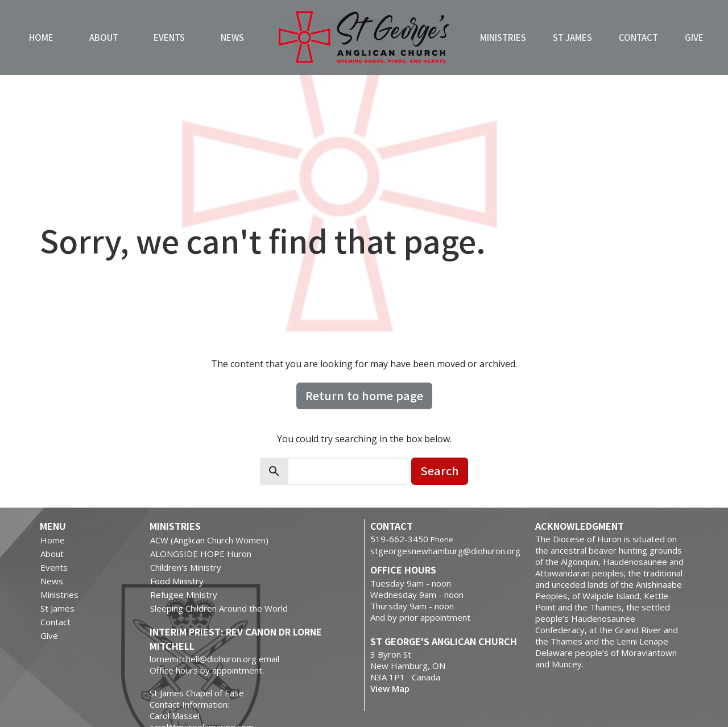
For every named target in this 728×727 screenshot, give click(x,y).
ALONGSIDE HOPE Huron (201, 554)
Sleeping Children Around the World (219, 608)
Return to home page (364, 395)
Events (169, 37)
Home (41, 37)
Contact (638, 37)
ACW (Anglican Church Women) (209, 540)
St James (572, 37)
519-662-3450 (399, 539)
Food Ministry (177, 581)
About (104, 37)
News (232, 37)
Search (440, 470)
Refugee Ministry (184, 595)
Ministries (503, 37)
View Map (390, 688)
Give (694, 37)
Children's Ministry (186, 567)
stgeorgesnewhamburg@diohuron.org (445, 551)
